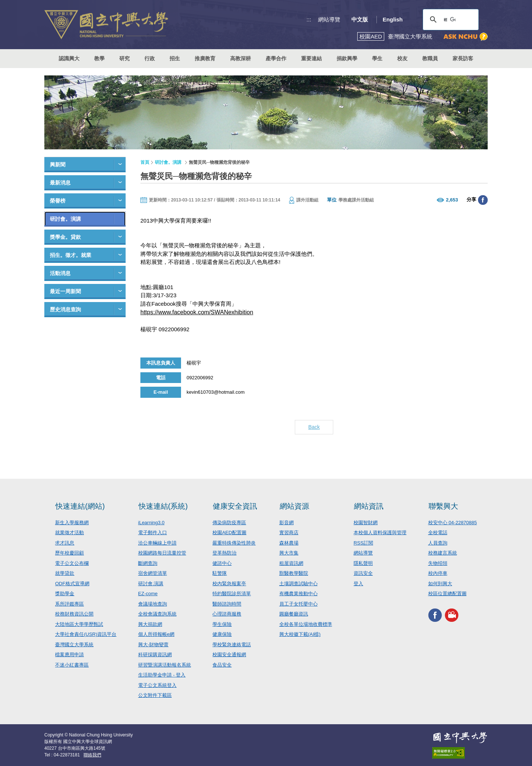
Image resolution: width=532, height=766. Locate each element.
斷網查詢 (148, 563)
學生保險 (222, 624)
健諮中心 (222, 563)
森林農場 (289, 543)
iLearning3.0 (151, 523)
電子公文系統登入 (157, 685)
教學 (99, 58)
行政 (150, 58)
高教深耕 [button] (241, 58)
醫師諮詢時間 (227, 604)
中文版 (360, 19)
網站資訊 (369, 506)
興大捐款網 (150, 624)
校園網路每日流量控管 (162, 553)
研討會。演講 (65, 219)
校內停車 (438, 573)
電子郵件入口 (153, 533)
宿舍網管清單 (153, 573)
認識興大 (69, 58)
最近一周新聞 (65, 291)
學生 (377, 58)
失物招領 (438, 563)
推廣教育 (205, 58)
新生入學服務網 (72, 523)
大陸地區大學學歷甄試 (79, 624)
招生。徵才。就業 (71, 255)
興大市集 (289, 553)
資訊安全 (363, 573)
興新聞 (58, 165)
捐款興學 (347, 58)
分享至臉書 (483, 200)
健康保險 (222, 634)
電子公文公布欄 (72, 563)
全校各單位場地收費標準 (306, 624)
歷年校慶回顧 (69, 553)
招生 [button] (175, 58)
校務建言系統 (443, 553)
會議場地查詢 (153, 604)
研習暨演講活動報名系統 (165, 665)
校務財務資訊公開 (74, 614)
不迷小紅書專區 (72, 665)
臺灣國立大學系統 (74, 645)
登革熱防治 (224, 553)
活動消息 (60, 273)
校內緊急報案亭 (229, 584)
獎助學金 (65, 594)
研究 (125, 58)
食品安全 (222, 665)
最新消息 (60, 183)
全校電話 (438, 533)
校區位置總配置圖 (447, 594)
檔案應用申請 (69, 655)
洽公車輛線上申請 (157, 543)
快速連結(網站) (80, 506)
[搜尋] (450, 20)
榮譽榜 (58, 201)
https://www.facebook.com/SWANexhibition (197, 312)
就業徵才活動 (69, 533)
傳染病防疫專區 (229, 523)
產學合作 (276, 58)
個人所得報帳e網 (156, 634)
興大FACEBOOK (435, 615)
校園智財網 (366, 523)
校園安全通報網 (229, 655)
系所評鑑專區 (69, 604)
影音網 (287, 523)
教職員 (430, 58)
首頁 (145, 162)
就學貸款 (65, 573)
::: (309, 19)
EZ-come (148, 594)
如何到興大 (440, 584)
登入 (358, 584)
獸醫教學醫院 (294, 573)
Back (314, 427)
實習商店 (289, 533)
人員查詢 (438, 543)
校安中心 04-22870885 (453, 523)
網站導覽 (329, 19)
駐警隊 (220, 573)
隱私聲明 (363, 563)
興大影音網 (452, 615)
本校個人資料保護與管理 (380, 533)
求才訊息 (65, 543)
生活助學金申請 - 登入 (162, 675)
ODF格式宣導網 (72, 584)
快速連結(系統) (163, 506)
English (393, 19)
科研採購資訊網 (155, 655)
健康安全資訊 (235, 506)
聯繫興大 (443, 506)
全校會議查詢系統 (157, 614)
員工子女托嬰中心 (299, 604)
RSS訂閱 (363, 543)
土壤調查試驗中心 (299, 584)
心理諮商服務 (227, 614)
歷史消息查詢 (65, 309)
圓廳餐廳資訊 (294, 614)
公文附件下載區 (155, 695)
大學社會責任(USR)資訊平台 (86, 634)
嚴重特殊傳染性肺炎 (234, 543)
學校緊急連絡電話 (232, 645)
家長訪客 (463, 58)
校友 (402, 58)
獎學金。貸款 (65, 237)
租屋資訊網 (291, 563)
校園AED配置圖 (229, 533)
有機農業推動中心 (299, 594)
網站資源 (294, 506)
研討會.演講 (151, 584)
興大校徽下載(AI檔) (300, 634)
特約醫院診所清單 (232, 594)
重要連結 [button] (311, 58)
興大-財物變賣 (153, 645)
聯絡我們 (92, 755)
